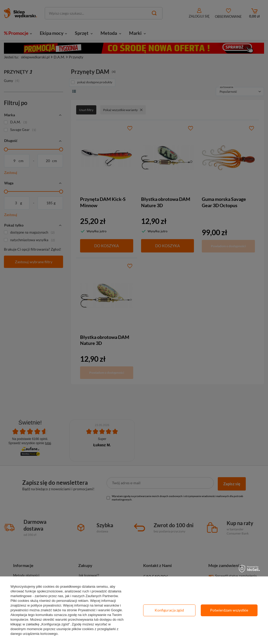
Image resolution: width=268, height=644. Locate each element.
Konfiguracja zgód (169, 610)
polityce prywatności (46, 605)
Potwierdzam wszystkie (229, 610)
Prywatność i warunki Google (100, 610)
